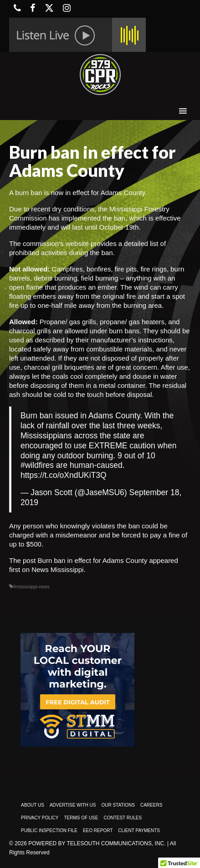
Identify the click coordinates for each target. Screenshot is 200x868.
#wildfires (37, 465)
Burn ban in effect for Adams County (93, 560)
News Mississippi (57, 569)
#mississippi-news (31, 587)
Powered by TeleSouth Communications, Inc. (97, 843)
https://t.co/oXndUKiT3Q (64, 475)
